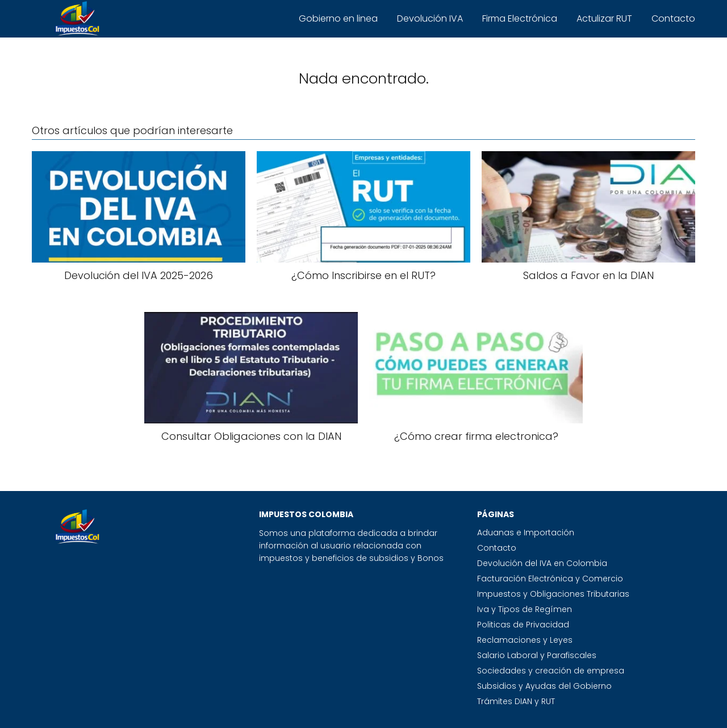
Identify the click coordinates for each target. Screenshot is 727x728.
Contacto (673, 18)
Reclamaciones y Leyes (525, 640)
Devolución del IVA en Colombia (542, 563)
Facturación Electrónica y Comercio (550, 579)
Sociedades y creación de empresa (551, 671)
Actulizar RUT (604, 18)
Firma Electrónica (520, 18)
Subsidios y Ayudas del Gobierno (544, 686)
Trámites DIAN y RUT (516, 701)
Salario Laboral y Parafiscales (537, 655)
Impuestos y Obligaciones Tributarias (553, 594)
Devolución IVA (430, 18)
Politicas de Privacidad (523, 625)
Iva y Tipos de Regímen (525, 609)
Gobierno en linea (338, 18)
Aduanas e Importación (526, 533)
